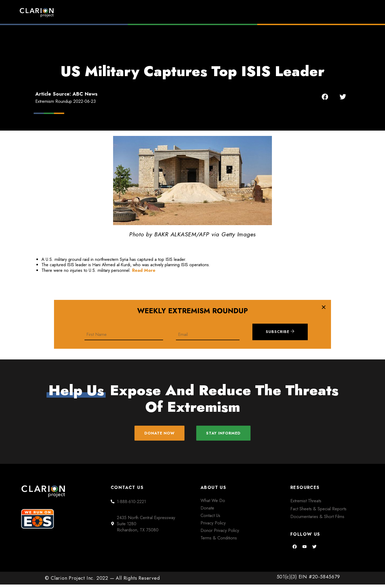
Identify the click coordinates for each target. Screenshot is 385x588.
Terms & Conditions (219, 541)
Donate (342, 12)
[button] (325, 97)
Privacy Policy (213, 526)
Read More (144, 270)
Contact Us (210, 519)
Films (261, 12)
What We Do (213, 504)
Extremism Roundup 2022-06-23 (66, 101)
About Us (301, 12)
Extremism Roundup (209, 12)
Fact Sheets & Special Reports (318, 512)
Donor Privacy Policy (220, 534)
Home (157, 12)
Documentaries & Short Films (317, 520)
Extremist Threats (306, 504)
